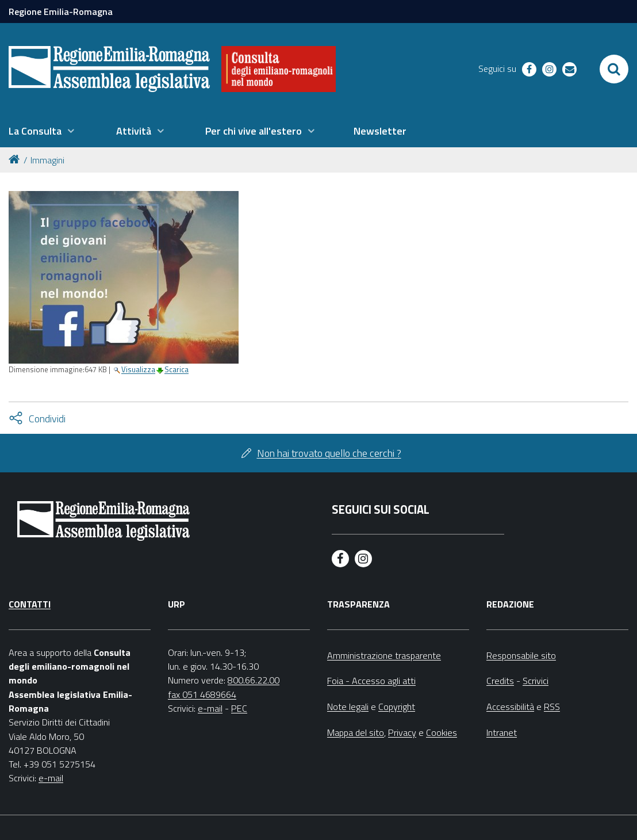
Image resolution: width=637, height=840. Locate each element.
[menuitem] (41, 131)
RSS (552, 707)
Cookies (442, 732)
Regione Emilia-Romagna (61, 12)
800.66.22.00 (254, 680)
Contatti (30, 604)
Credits (500, 681)
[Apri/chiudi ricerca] (614, 69)
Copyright (397, 707)
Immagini (47, 160)
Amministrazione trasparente (384, 655)
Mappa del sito (356, 732)
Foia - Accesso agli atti (371, 681)
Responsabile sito (521, 655)
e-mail (51, 778)
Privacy (402, 732)
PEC (239, 708)
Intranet (502, 732)
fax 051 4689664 (202, 694)
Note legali (348, 707)
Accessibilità (510, 707)
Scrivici (536, 681)
